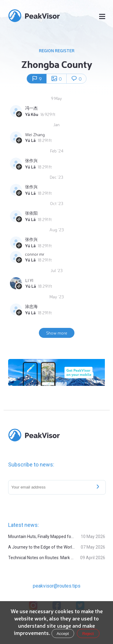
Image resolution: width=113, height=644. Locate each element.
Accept (63, 634)
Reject (88, 634)
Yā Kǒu (32, 114)
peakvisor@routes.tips (57, 586)
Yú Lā (30, 140)
